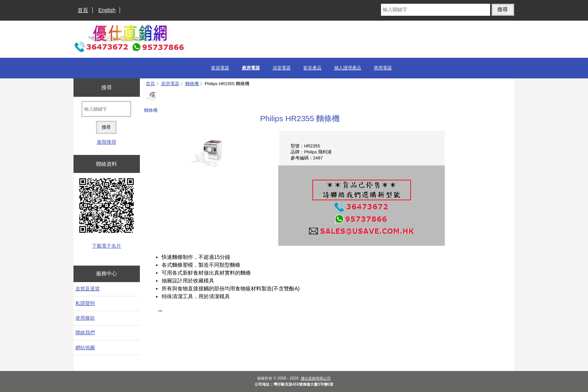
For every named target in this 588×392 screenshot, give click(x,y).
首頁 (83, 10)
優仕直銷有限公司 (316, 378)
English (107, 10)
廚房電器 (170, 83)
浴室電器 (282, 68)
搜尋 (106, 87)
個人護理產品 (348, 68)
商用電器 (383, 68)
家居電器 (220, 68)
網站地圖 (85, 348)
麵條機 (192, 83)
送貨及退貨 (88, 289)
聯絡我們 (85, 333)
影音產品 (312, 68)
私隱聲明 (85, 303)
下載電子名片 (106, 246)
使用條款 (85, 318)
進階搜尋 (106, 142)
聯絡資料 (106, 164)
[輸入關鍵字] (435, 10)
